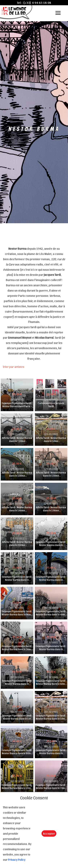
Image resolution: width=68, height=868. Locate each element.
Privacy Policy (17, 859)
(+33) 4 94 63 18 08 (37, 3)
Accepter (49, 833)
